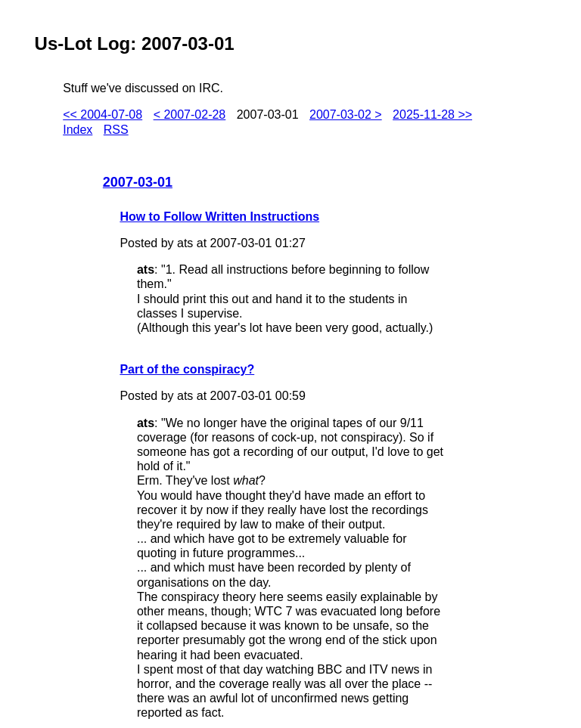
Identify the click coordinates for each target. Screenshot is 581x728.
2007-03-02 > (346, 115)
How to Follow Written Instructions (219, 217)
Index (78, 130)
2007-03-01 (138, 182)
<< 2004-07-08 (103, 115)
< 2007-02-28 (190, 115)
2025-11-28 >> (432, 115)
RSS (116, 130)
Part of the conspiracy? (187, 369)
